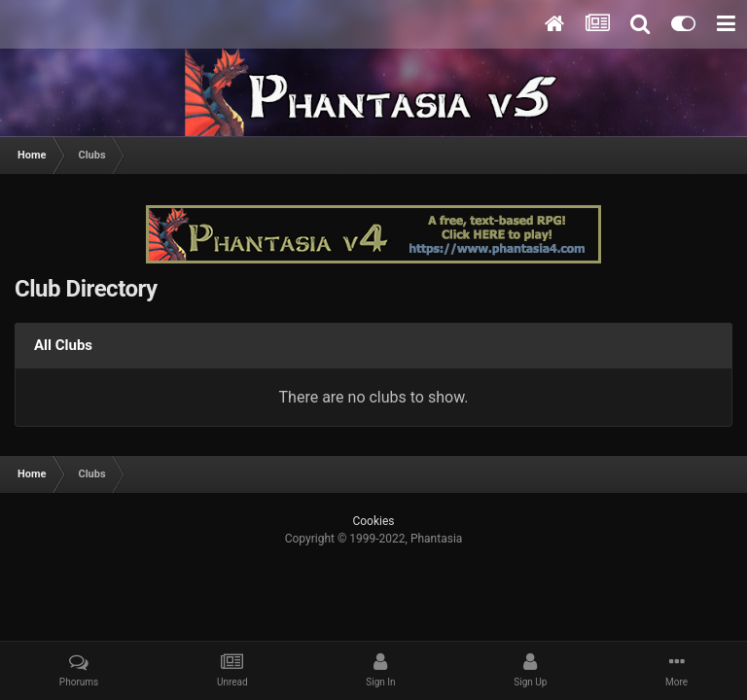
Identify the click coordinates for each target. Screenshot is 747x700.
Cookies (373, 521)
